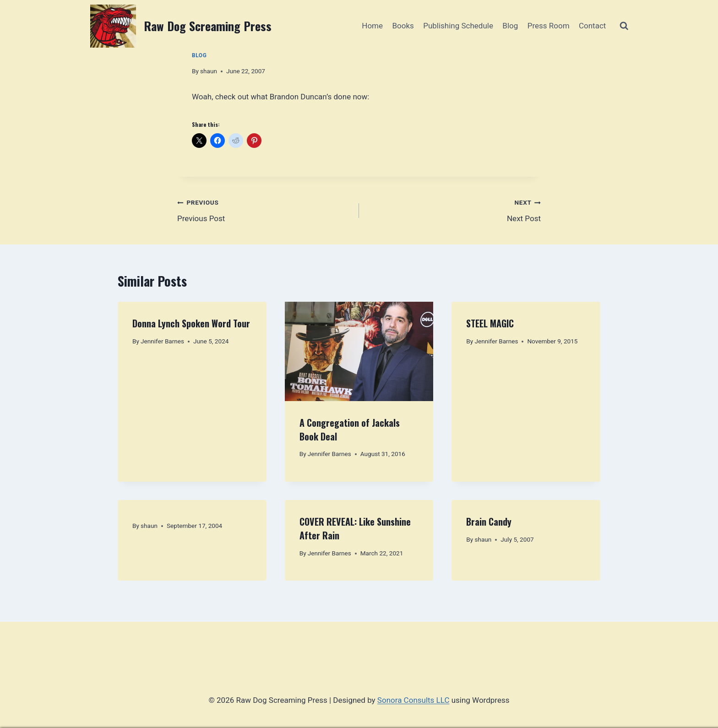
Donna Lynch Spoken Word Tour (191, 323)
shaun (209, 71)
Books (403, 26)
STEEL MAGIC (490, 323)
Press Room (549, 26)
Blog (510, 26)
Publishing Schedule (458, 26)
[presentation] (359, 351)
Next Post (454, 209)
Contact (592, 26)
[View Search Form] (624, 26)
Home (372, 26)
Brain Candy (489, 522)
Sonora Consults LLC (413, 700)
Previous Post (264, 209)
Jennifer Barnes (162, 341)
